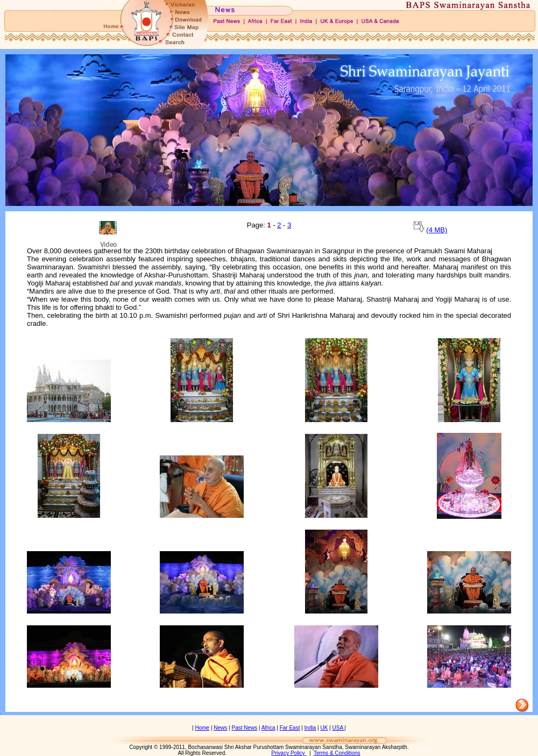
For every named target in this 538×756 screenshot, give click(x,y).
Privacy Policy (289, 753)
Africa (268, 728)
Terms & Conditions (337, 753)
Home (202, 728)
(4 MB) (437, 230)
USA (338, 728)
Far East (290, 728)
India (310, 728)
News (220, 728)
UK (324, 728)
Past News (245, 728)
